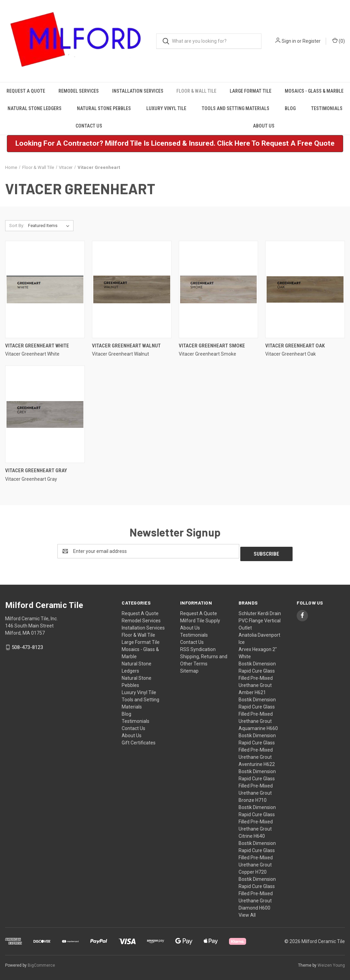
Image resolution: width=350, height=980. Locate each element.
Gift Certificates (139, 740)
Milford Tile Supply (200, 618)
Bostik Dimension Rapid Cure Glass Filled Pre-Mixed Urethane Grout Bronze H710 (257, 783)
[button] (175, 144)
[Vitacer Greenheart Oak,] (305, 289)
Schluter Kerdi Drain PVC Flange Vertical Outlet (260, 618)
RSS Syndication (198, 647)
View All (247, 912)
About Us (264, 126)
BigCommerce (41, 963)
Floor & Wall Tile (196, 91)
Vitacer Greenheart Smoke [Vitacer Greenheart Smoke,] (212, 346)
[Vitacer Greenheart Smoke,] (219, 289)
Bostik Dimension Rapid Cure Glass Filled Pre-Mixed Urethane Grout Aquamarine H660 (258, 711)
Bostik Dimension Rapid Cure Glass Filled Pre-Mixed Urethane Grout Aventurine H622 (257, 747)
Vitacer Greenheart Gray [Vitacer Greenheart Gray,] (36, 471)
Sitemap (189, 668)
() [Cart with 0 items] (339, 41)
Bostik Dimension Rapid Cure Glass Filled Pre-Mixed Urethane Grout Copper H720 (257, 855)
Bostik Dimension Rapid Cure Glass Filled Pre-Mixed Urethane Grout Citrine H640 (257, 819)
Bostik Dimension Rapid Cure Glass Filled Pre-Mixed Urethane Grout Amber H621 (257, 675)
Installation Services (138, 91)
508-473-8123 (27, 645)
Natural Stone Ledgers (35, 108)
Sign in (289, 41)
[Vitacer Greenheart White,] (45, 289)
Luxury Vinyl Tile (166, 108)
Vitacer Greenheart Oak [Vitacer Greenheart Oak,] (295, 346)
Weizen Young (331, 963)
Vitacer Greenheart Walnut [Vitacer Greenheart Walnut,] (126, 346)
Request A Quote (26, 91)
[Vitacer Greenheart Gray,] (45, 414)
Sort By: (17, 226)
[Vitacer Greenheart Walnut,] (132, 289)
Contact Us (89, 126)
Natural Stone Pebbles (104, 108)
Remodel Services (79, 91)
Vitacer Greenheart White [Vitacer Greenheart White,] (37, 346)
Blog (290, 108)
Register (312, 41)
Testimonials (327, 108)
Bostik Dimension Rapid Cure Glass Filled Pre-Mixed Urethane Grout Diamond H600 (257, 891)
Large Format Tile (251, 91)
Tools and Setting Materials (235, 108)
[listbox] (50, 226)
